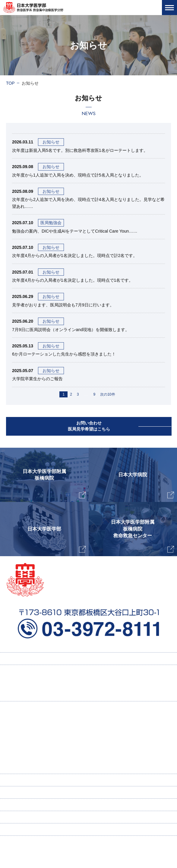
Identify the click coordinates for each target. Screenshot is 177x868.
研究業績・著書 (30, 744)
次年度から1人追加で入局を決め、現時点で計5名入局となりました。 (78, 175)
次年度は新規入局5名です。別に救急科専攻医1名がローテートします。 (80, 150)
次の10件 (107, 394)
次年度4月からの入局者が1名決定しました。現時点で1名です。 (73, 280)
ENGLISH (15, 792)
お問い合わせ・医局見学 (29, 817)
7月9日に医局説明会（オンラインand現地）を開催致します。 (71, 330)
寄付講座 (14, 780)
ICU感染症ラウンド (33, 756)
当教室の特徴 (25, 732)
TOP (10, 83)
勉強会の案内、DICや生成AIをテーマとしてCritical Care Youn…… (75, 231)
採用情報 (21, 683)
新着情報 (14, 805)
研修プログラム (27, 695)
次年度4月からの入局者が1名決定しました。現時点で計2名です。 (75, 255)
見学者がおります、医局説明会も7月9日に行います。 (63, 305)
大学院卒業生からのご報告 (37, 379)
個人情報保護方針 (23, 829)
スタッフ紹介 (25, 768)
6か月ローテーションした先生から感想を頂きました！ (64, 354)
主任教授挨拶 (25, 719)
